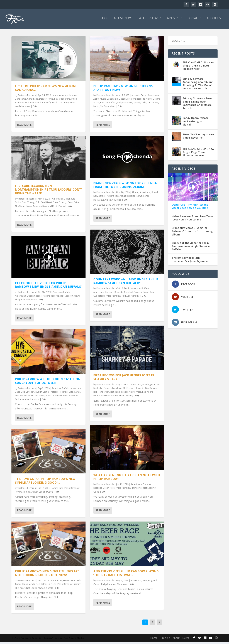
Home (154, 640)
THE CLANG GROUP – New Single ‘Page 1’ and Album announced (198, 154)
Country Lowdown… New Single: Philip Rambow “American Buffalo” (126, 283)
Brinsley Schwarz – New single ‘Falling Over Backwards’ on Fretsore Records (197, 105)
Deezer (43, 101)
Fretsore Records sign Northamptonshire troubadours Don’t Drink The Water (48, 191)
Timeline (165, 640)
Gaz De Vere (151, 390)
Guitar (77, 394)
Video (34, 302)
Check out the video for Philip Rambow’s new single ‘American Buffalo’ (48, 287)
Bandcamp (21, 101)
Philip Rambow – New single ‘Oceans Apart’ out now (123, 90)
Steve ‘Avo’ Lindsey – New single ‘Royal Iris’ (198, 138)
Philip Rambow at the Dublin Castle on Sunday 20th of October (48, 383)
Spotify (47, 105)
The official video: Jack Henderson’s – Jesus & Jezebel (190, 261)
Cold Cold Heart (44, 204)
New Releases (43, 586)
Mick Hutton (21, 397)
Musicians (33, 397)
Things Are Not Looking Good (38, 494)
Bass (17, 394)
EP (124, 390)
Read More (24, 127)
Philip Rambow (23, 302)
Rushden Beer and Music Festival (50, 208)
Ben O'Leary (28, 204)
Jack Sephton (67, 298)
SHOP (104, 20)
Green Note (109, 490)
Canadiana (33, 101)
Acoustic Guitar (139, 97)
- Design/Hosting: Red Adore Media (63, 640)
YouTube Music (23, 108)
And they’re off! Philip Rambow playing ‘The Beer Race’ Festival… (126, 575)
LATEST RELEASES (150, 20)
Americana (59, 97)
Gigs (71, 394)
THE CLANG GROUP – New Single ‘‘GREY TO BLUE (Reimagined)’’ (198, 67)
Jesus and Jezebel (119, 394)
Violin (37, 401)
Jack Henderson (101, 394)
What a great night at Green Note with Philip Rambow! (127, 479)
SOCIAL (193, 20)
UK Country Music (67, 105)
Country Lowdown (113, 390)
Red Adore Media (34, 105)
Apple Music (71, 97)
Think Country (126, 398)
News (50, 101)
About (176, 640)
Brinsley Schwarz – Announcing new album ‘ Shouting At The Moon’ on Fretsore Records (198, 86)
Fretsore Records (27, 97)
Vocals (49, 590)
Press (138, 394)
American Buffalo (62, 294)
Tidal (54, 105)
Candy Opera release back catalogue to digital (195, 123)
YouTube (117, 202)
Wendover (123, 586)
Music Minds (29, 586)
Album (135, 194)
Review (19, 494)
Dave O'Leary (60, 204)
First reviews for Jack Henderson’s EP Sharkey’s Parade (124, 379)
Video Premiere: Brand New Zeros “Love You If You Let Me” (193, 220)
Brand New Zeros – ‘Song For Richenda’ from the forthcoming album (125, 187)
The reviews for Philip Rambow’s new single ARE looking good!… (45, 483)
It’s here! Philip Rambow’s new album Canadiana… (45, 90)
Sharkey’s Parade (109, 398)
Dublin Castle (34, 298)
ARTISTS (173, 20)
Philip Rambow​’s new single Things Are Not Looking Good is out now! (47, 575)
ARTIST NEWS (123, 20)
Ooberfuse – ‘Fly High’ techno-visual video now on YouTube (191, 208)
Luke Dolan (130, 198)
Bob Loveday (28, 394)
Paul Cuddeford (62, 101)
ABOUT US (214, 20)
